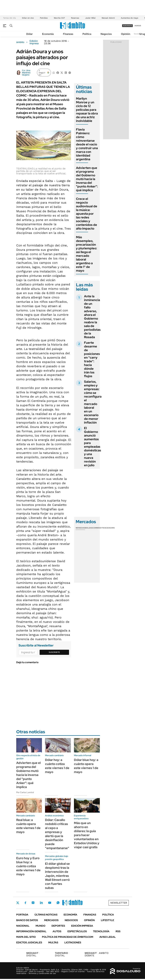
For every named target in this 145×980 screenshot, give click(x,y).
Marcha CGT (59, 18)
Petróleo (44, 18)
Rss (118, 931)
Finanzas (68, 34)
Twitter (18, 903)
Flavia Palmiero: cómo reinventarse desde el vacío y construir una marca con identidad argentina (87, 144)
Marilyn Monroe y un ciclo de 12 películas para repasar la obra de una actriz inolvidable (87, 110)
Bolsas (89, 528)
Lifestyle (107, 920)
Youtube (50, 903)
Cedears (110, 528)
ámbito (20, 42)
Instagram (33, 903)
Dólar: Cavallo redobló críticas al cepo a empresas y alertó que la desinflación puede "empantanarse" (57, 834)
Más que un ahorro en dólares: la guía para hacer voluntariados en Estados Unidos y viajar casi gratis (87, 835)
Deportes (58, 926)
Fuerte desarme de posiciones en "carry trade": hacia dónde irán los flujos (92, 359)
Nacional (23, 926)
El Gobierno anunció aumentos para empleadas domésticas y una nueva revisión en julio (93, 447)
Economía (48, 34)
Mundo (40, 926)
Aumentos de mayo (130, 18)
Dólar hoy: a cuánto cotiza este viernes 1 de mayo (57, 766)
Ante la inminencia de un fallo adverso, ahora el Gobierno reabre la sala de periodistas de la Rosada (92, 317)
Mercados (51, 920)
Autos (57, 931)
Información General (31, 931)
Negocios (106, 34)
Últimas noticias (46, 915)
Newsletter (138, 34)
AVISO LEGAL (108, 937)
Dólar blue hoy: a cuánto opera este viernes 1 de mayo (86, 766)
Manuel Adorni (108, 18)
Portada (22, 915)
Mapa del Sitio (26, 937)
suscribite (128, 26)
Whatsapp (58, 903)
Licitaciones (73, 942)
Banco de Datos (27, 920)
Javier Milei (90, 18)
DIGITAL (33, 954)
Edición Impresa (82, 926)
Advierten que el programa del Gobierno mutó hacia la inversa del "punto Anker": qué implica (87, 179)
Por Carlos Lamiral (25, 792)
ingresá (138, 26)
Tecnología (101, 931)
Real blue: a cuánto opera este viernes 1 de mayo (28, 826)
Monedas (80, 528)
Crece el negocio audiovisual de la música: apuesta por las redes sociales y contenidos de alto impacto (87, 214)
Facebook (25, 903)
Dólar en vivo (28, 18)
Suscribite (54, 652)
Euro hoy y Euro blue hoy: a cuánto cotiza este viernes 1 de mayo (28, 866)
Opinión (126, 34)
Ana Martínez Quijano (26, 73)
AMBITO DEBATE (97, 954)
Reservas (75, 18)
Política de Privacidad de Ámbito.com (68, 937)
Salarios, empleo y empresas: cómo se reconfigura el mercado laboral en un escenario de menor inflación (93, 402)
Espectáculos (77, 931)
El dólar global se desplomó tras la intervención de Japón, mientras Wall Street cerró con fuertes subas (57, 876)
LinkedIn (41, 903)
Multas (53, 942)
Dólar (30, 34)
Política (87, 34)
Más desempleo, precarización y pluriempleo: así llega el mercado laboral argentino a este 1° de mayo (87, 254)
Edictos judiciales (29, 942)
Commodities (99, 528)
